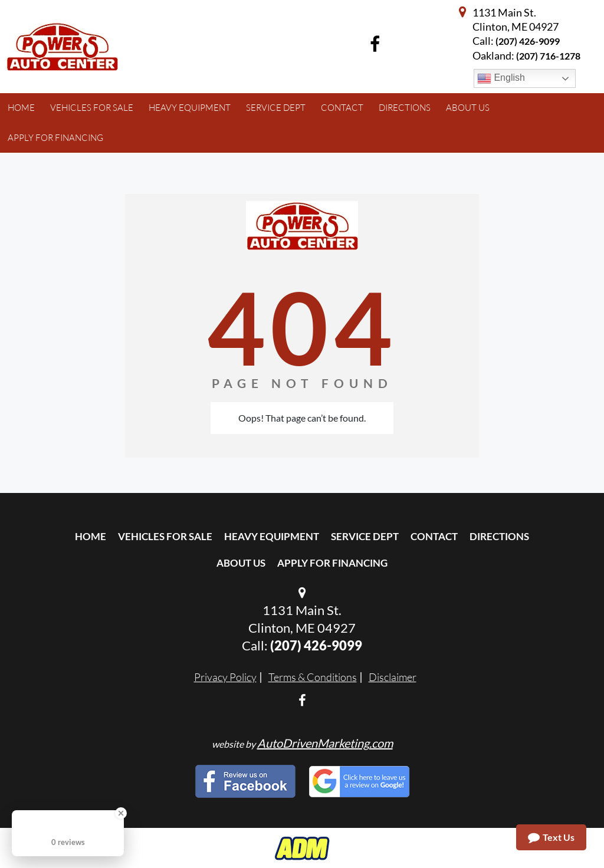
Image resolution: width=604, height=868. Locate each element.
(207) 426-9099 (528, 41)
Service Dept (365, 536)
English (501, 78)
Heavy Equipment (272, 536)
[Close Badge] (121, 813)
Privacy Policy (225, 677)
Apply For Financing (332, 563)
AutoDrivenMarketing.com (325, 743)
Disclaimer (393, 677)
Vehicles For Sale (165, 536)
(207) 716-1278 (548, 56)
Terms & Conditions (313, 677)
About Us (241, 563)
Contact (434, 536)
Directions (499, 536)
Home (91, 536)
